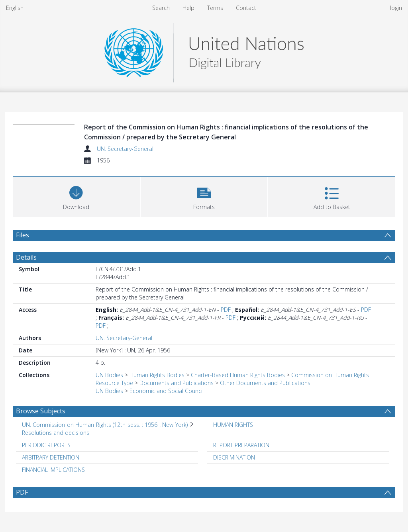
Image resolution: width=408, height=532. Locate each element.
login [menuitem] (396, 8)
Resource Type (114, 383)
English (15, 8)
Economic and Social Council (167, 391)
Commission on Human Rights (330, 375)
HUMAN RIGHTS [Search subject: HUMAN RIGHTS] (233, 425)
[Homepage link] (204, 50)
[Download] (76, 196)
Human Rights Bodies (157, 375)
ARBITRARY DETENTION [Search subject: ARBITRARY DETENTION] (51, 457)
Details (26, 257)
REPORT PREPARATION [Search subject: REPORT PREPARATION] (241, 445)
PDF (226, 310)
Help (188, 8)
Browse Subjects (41, 411)
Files (23, 235)
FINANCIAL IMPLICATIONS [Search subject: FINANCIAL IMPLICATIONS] (53, 470)
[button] (204, 196)
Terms (215, 8)
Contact (246, 8)
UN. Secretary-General (125, 149)
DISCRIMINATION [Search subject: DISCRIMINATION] (234, 457)
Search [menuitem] (161, 8)
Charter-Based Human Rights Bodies (238, 375)
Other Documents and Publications (265, 383)
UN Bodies (109, 375)
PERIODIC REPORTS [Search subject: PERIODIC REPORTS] (46, 445)
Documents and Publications (177, 383)
